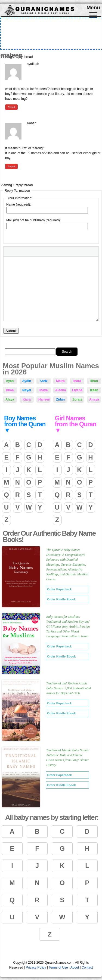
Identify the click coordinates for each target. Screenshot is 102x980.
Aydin (27, 381)
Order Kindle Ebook (61, 599)
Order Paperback (59, 589)
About (75, 967)
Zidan (60, 399)
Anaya (94, 399)
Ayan (10, 381)
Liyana (77, 390)
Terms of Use (58, 967)
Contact (87, 967)
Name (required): (19, 204)
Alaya (10, 399)
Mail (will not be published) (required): (33, 220)
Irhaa (10, 390)
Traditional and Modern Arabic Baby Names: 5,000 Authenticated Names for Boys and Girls (69, 688)
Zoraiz (77, 399)
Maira (60, 381)
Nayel (27, 390)
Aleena (61, 390)
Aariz (43, 381)
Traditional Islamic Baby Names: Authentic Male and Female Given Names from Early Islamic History (68, 758)
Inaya (44, 390)
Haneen (44, 399)
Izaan (94, 390)
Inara (77, 381)
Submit (11, 331)
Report (11, 107)
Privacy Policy (36, 967)
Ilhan (94, 381)
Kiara (27, 399)
